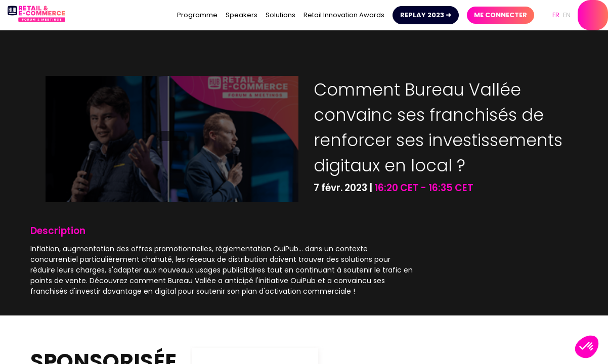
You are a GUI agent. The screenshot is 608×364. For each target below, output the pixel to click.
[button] (426, 15)
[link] (197, 15)
